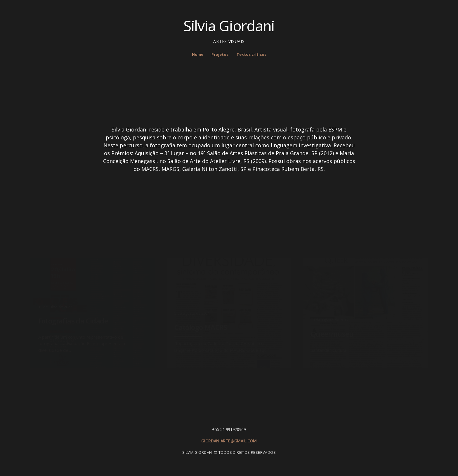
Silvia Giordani (229, 26)
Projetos (220, 54)
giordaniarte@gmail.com (229, 441)
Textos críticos (251, 54)
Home (198, 54)
